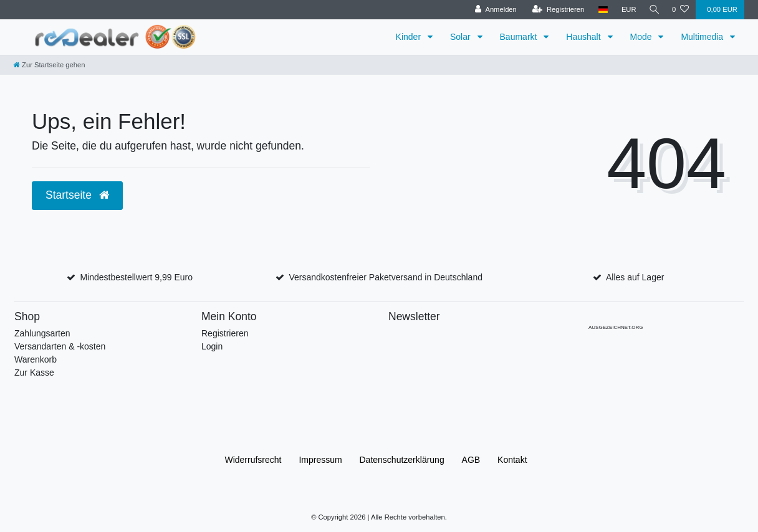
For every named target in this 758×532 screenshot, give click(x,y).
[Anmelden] (493, 10)
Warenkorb (36, 359)
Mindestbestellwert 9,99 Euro (136, 277)
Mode (642, 37)
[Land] (600, 10)
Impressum (320, 460)
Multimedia (703, 37)
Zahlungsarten (42, 333)
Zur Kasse (34, 373)
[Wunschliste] (680, 10)
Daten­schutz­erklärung (402, 460)
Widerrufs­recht (253, 460)
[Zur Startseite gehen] (49, 65)
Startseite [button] (77, 195)
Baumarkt (520, 37)
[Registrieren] (555, 10)
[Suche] (653, 10)
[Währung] (626, 10)
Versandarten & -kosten (60, 346)
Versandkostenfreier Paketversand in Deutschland (386, 277)
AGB (471, 460)
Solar (462, 37)
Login (212, 346)
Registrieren (225, 333)
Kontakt (512, 460)
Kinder (410, 37)
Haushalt (584, 37)
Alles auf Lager (635, 277)
